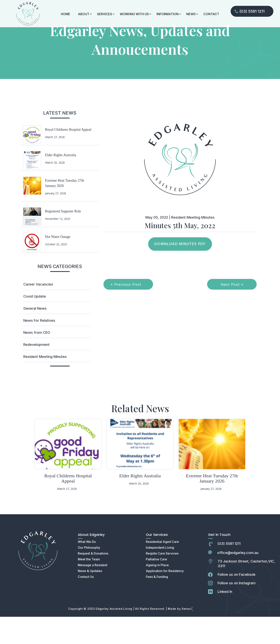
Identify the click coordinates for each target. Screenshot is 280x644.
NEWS (191, 14)
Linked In (225, 619)
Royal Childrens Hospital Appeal (68, 157)
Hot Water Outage (58, 264)
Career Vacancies (38, 311)
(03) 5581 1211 (252, 11)
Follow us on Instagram (237, 610)
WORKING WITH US (134, 14)
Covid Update (35, 324)
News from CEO (37, 360)
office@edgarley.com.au (238, 580)
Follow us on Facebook (237, 602)
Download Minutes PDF (180, 271)
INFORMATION (168, 14)
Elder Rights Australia (61, 182)
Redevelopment (36, 372)
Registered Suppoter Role (63, 238)
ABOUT (84, 14)
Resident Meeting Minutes (45, 384)
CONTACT (211, 14)
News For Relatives (39, 348)
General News (35, 336)
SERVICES (105, 14)
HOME (66, 14)
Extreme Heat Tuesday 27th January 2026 (212, 506)
